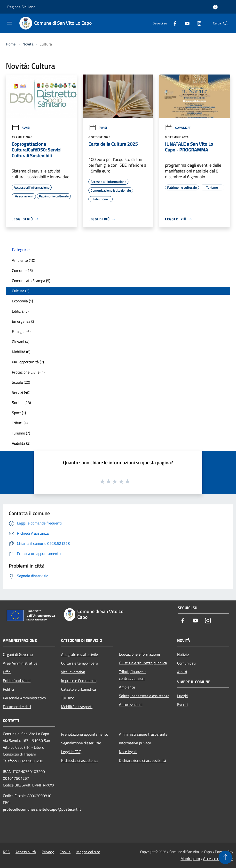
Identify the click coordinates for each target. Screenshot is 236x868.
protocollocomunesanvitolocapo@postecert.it (42, 809)
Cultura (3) (21, 291)
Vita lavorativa (73, 672)
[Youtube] (185, 23)
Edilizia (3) (20, 311)
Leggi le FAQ (71, 752)
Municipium (190, 859)
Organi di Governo (18, 654)
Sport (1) (19, 413)
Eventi (182, 704)
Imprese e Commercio (79, 681)
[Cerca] (226, 23)
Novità (28, 44)
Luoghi (183, 696)
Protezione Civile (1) (28, 372)
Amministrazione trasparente (143, 734)
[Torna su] (225, 857)
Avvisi (21, 128)
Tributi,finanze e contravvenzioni (132, 675)
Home (11, 44)
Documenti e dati (17, 707)
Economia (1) (22, 301)
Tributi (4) (20, 423)
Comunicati (178, 128)
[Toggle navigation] (10, 23)
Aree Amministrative (20, 663)
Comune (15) (22, 270)
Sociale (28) (21, 403)
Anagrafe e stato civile (79, 654)
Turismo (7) (21, 433)
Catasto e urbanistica (79, 689)
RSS (6, 852)
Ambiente (127, 687)
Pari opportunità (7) (28, 362)
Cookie (65, 852)
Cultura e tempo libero (79, 663)
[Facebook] (173, 23)
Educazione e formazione (139, 654)
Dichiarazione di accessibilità (142, 760)
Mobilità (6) (21, 352)
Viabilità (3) (21, 443)
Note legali (128, 752)
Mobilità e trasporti (77, 707)
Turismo (68, 698)
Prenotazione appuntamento (85, 734)
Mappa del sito (88, 852)
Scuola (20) (21, 382)
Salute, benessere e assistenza (144, 696)
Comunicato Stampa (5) (31, 281)
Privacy (48, 852)
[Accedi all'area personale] (215, 7)
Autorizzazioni (131, 704)
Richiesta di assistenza (80, 760)
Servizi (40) (21, 392)
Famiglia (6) (21, 331)
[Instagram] (197, 23)
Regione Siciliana (21, 7)
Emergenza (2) (24, 321)
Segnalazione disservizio (81, 743)
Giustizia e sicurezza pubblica (143, 663)
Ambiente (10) (24, 260)
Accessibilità (26, 852)
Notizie (183, 654)
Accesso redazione (218, 859)
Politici (8, 689)
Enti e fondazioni (17, 681)
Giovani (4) (21, 342)
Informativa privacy (135, 743)
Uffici (7, 672)
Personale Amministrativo (24, 698)
